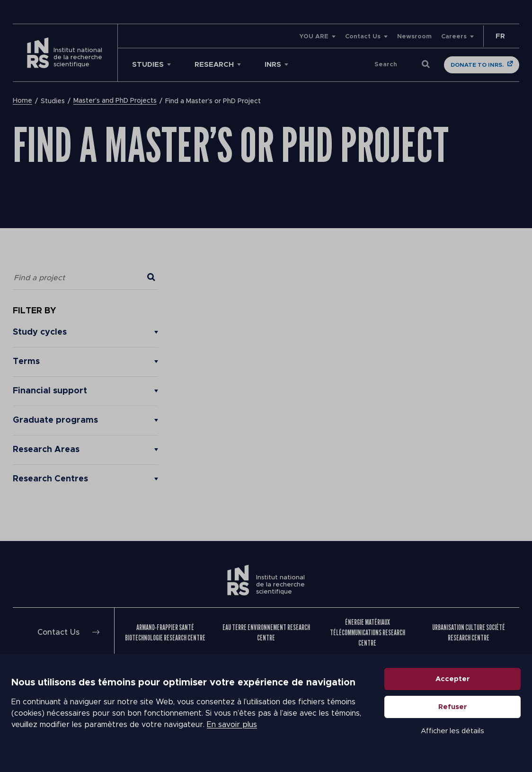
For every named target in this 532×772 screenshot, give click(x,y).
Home (22, 101)
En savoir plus (232, 725)
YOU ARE (314, 37)
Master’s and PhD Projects (115, 101)
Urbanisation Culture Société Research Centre (469, 633)
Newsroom (414, 37)
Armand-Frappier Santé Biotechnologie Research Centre (165, 633)
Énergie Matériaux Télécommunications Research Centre (368, 633)
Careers (454, 37)
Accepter (453, 679)
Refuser (453, 707)
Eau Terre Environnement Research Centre (266, 633)
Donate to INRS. (477, 65)
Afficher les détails (452, 731)
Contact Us (363, 37)
